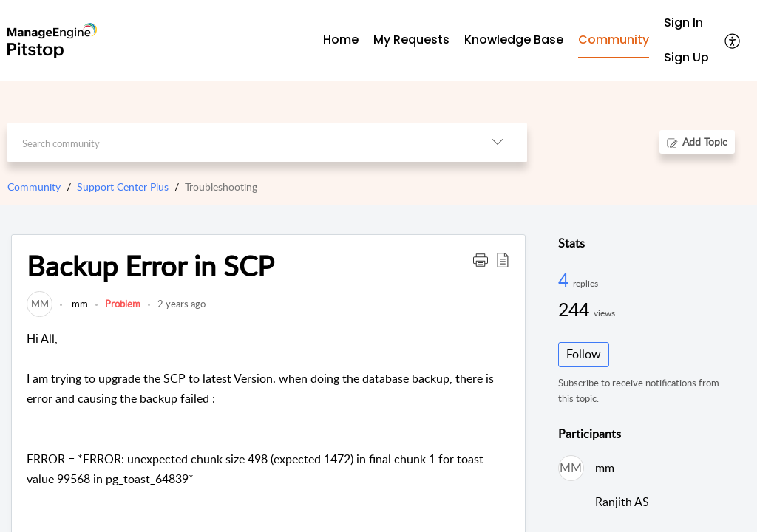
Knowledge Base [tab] (514, 40)
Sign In (683, 23)
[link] (40, 304)
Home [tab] (341, 40)
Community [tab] (614, 40)
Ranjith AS (622, 502)
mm (79, 304)
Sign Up (686, 57)
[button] (733, 41)
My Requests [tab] (411, 40)
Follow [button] (584, 354)
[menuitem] (686, 23)
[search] (237, 142)
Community (34, 187)
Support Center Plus (123, 187)
